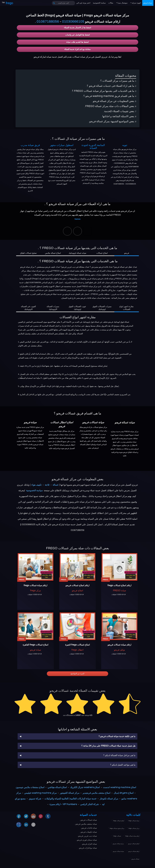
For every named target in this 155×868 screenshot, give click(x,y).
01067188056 (48, 22)
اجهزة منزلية (136, 3)
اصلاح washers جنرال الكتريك (85, 787)
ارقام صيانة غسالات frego (132, 836)
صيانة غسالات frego (134, 821)
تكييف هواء (36, 485)
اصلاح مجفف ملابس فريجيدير (96, 793)
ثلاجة (47, 485)
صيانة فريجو (148, 3)
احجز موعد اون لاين (83, 3)
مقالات (111, 3)
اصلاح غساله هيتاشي (57, 787)
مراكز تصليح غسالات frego (117, 828)
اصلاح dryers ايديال (124, 793)
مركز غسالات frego (134, 828)
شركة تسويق (35, 799)
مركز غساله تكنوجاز (109, 799)
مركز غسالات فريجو (118, 844)
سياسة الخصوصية (99, 3)
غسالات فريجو (135, 859)
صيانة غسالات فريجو (118, 851)
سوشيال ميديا (122, 3)
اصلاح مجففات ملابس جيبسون (30, 787)
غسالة (55, 485)
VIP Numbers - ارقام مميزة (63, 804)
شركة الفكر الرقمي (89, 804)
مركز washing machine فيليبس (40, 793)
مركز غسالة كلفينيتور (70, 793)
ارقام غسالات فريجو (134, 851)
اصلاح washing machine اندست (120, 787)
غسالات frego (117, 836)
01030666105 (73, 22)
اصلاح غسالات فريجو (134, 844)
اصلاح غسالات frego (119, 821)
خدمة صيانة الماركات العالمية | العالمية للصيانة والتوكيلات (70, 799)
